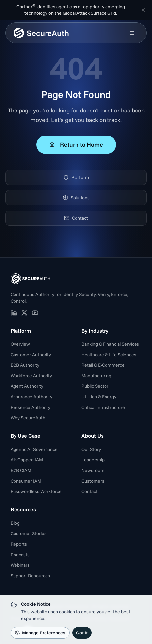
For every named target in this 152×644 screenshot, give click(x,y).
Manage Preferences (40, 633)
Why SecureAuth (28, 418)
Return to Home (76, 145)
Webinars (20, 565)
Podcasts (20, 555)
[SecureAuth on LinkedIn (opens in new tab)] (14, 313)
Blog (15, 523)
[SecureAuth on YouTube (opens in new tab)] (35, 313)
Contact (76, 218)
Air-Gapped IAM (27, 460)
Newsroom (93, 470)
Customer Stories (29, 533)
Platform (76, 177)
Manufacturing (96, 376)
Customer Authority (31, 355)
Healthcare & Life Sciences (109, 355)
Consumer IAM (26, 481)
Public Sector (95, 386)
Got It (82, 633)
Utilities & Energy (99, 397)
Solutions (76, 198)
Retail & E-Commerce (103, 365)
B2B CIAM (21, 470)
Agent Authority (27, 386)
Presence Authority (30, 407)
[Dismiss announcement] (143, 10)
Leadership (93, 460)
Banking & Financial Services (110, 344)
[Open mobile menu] (132, 33)
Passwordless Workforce (36, 491)
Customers (93, 481)
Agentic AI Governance (34, 449)
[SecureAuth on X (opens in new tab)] (24, 313)
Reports (19, 544)
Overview (20, 344)
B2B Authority (25, 365)
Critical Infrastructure (103, 407)
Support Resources (30, 576)
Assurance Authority (31, 397)
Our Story (91, 449)
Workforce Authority (31, 376)
